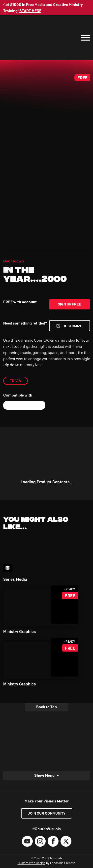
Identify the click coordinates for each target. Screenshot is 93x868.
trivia (15, 381)
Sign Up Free (69, 304)
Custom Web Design (31, 863)
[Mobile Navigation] (85, 38)
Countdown (14, 261)
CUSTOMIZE (72, 326)
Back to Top (46, 707)
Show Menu (44, 775)
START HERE (30, 11)
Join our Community (47, 813)
